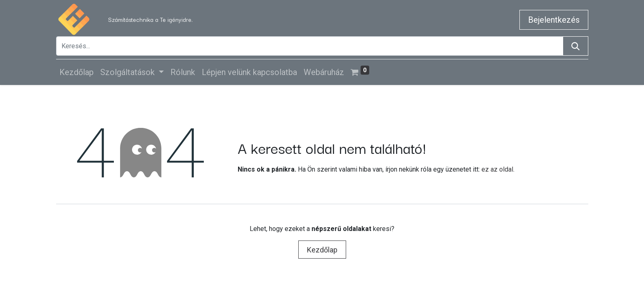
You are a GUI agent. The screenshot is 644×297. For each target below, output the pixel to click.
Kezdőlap (322, 250)
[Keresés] (576, 46)
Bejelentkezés (554, 20)
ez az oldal (497, 169)
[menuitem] (77, 72)
